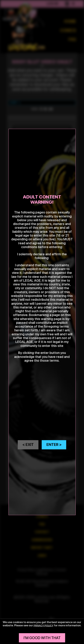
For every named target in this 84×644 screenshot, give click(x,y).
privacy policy (43, 625)
